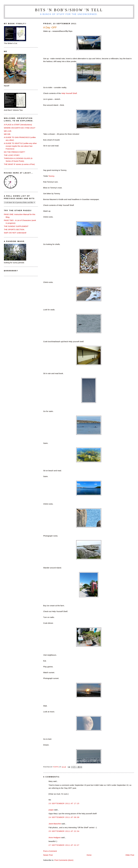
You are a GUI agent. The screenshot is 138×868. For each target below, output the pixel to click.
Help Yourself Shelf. (69, 93)
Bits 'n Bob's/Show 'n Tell (69, 10)
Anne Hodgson (55, 837)
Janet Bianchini (55, 824)
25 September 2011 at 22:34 (64, 831)
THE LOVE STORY (12, 155)
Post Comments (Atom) (64, 860)
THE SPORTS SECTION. (14, 229)
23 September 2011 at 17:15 (64, 803)
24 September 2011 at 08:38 (64, 817)
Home (89, 855)
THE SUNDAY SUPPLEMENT (16, 226)
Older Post (130, 855)
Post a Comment (50, 851)
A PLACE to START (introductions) (18, 125)
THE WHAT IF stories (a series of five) (19, 164)
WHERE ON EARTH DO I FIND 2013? (20, 128)
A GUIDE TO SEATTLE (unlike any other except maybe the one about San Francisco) (20, 146)
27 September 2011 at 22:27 (64, 845)
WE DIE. (7, 134)
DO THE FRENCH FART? (14, 152)
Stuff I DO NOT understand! (15, 233)
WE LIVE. (8, 131)
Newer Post (48, 855)
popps (51, 810)
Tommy (51, 176)
